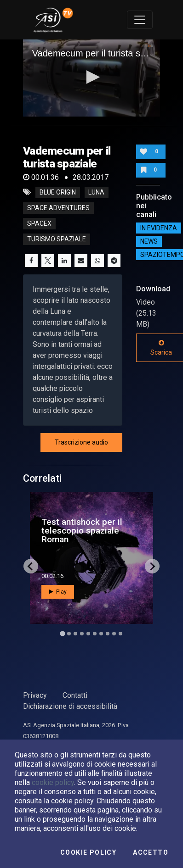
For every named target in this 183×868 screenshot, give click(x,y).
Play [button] (58, 592)
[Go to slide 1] (62, 634)
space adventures (58, 208)
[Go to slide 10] (120, 634)
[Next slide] (152, 566)
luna (96, 192)
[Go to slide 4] (82, 634)
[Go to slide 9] (114, 634)
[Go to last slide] (31, 566)
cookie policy (53, 782)
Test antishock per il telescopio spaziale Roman (82, 531)
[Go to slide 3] (75, 634)
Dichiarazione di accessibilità (70, 706)
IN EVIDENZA (159, 228)
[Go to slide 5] (88, 634)
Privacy (35, 695)
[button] (91, 77)
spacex (39, 223)
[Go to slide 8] (108, 634)
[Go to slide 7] (101, 634)
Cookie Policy (88, 852)
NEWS (149, 241)
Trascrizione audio (81, 442)
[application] (92, 78)
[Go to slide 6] (95, 634)
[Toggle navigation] (140, 20)
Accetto (151, 852)
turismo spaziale (57, 239)
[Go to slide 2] (69, 634)
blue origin (58, 192)
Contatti (75, 695)
